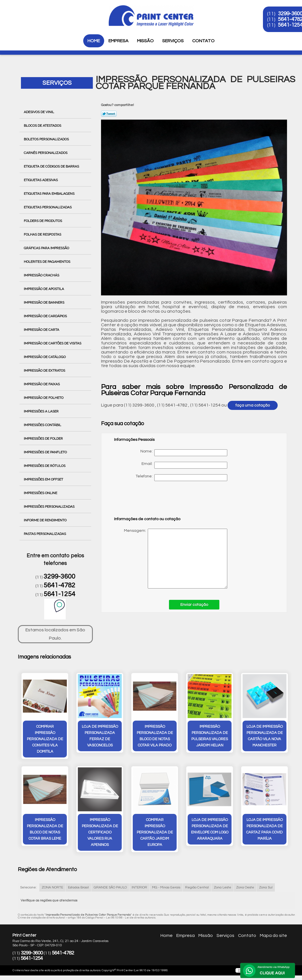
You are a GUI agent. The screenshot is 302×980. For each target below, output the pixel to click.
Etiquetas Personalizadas (48, 207)
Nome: (184, 453)
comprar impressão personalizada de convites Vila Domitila (45, 739)
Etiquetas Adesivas (41, 180)
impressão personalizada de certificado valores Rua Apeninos (100, 832)
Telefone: (181, 478)
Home (94, 41)
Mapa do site (273, 935)
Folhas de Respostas (43, 234)
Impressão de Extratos (45, 371)
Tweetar (109, 114)
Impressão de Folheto (44, 398)
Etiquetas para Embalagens (50, 194)
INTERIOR (139, 887)
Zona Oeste (245, 887)
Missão (145, 41)
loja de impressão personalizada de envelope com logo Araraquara (210, 829)
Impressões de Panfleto (46, 452)
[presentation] (150, 501)
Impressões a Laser (42, 411)
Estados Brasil (78, 887)
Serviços (173, 41)
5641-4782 (59, 585)
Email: (184, 465)
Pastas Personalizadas (45, 534)
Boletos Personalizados (47, 139)
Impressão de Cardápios (46, 316)
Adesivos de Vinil (39, 112)
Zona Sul (266, 887)
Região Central (197, 887)
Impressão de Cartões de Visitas (53, 343)
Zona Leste (222, 887)
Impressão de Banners (44, 302)
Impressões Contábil (43, 425)
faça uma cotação (253, 405)
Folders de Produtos (43, 221)
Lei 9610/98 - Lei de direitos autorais (131, 918)
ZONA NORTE (52, 887)
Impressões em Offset (44, 479)
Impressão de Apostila (44, 289)
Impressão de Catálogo (45, 357)
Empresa (118, 41)
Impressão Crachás (42, 275)
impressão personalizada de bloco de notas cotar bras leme (45, 829)
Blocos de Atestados (43, 126)
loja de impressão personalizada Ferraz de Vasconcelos (100, 736)
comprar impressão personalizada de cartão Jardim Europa (155, 832)
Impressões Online (41, 493)
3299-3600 (59, 577)
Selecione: (28, 887)
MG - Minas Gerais (166, 887)
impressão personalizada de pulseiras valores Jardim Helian (210, 736)
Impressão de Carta (42, 330)
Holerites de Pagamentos (47, 262)
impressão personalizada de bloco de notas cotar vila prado (155, 736)
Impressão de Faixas (42, 384)
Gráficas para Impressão (47, 248)
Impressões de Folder (44, 439)
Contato (203, 41)
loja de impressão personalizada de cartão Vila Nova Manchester (265, 736)
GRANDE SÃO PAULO (110, 887)
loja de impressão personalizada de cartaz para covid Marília (264, 829)
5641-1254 (59, 594)
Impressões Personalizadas (50, 507)
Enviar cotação (194, 605)
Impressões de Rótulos (45, 466)
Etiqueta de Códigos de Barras (52, 166)
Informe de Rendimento (46, 520)
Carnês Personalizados (46, 153)
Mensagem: (171, 559)
